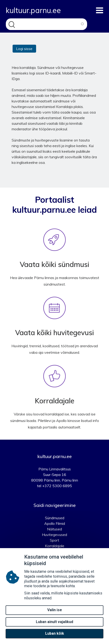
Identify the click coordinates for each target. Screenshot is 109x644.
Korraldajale (55, 401)
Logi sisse (24, 49)
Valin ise (55, 614)
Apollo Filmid (55, 523)
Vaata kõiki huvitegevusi (54, 333)
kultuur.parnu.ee (33, 10)
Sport (54, 540)
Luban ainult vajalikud (54, 626)
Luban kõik (55, 638)
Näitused (54, 529)
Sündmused (55, 518)
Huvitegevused (54, 535)
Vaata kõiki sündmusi (54, 264)
